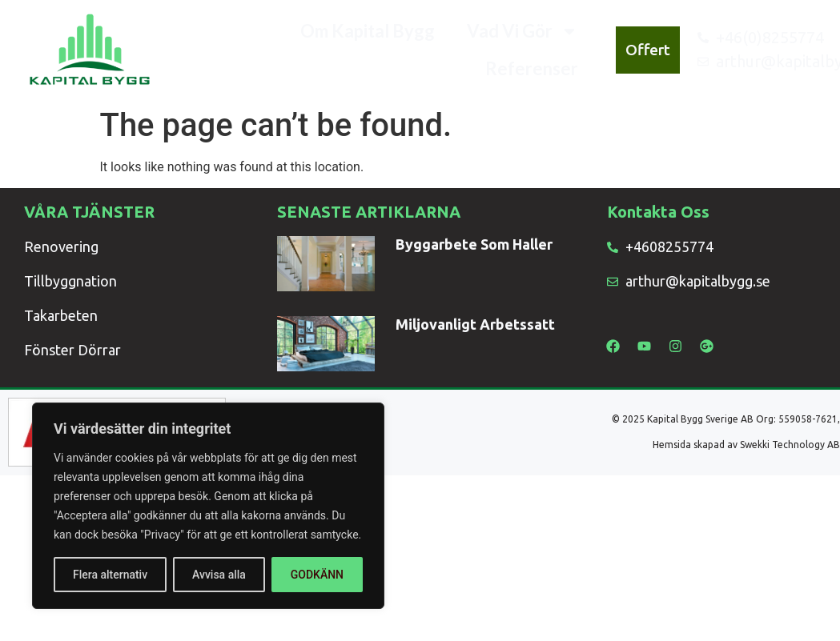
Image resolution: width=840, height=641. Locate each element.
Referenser (532, 68)
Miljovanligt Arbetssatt (475, 324)
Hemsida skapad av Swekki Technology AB (746, 445)
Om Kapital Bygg (368, 31)
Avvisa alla (219, 575)
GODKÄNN (317, 575)
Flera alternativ (110, 575)
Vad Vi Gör (522, 31)
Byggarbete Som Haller (474, 244)
